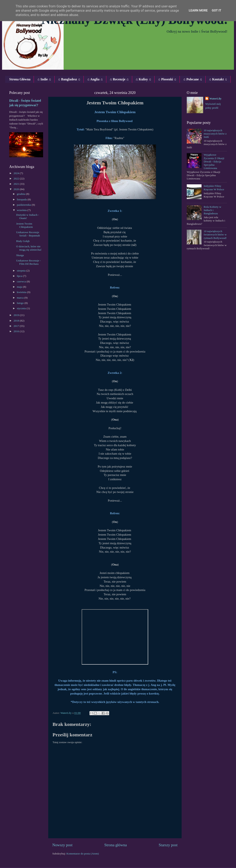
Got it (217, 10)
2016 (17, 331)
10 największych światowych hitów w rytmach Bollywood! (215, 234)
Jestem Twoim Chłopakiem (25, 225)
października (24, 205)
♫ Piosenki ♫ (167, 79)
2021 (17, 184)
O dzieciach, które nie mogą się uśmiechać (29, 248)
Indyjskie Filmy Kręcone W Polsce (214, 188)
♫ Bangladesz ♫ (69, 79)
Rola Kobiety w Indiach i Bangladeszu (212, 210)
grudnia (21, 194)
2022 (17, 179)
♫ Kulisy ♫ (143, 79)
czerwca (22, 281)
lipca (20, 276)
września (22, 210)
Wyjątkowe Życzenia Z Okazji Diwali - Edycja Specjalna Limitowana (214, 161)
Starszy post (168, 845)
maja (20, 287)
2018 (17, 321)
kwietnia (22, 292)
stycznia (22, 308)
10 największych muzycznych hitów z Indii (215, 134)
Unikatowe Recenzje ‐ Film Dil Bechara (29, 262)
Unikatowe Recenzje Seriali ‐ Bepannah (28, 234)
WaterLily (215, 99)
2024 (17, 173)
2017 (17, 326)
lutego (21, 303)
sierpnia (22, 271)
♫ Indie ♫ (44, 79)
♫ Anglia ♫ (95, 79)
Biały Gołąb (23, 241)
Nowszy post (62, 845)
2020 (17, 189)
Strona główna (116, 845)
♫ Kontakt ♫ (218, 79)
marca (21, 298)
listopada (22, 199)
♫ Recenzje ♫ (119, 79)
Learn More (198, 10)
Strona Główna (20, 79)
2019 (17, 315)
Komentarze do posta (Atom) (83, 854)
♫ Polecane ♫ (192, 79)
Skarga (20, 255)
